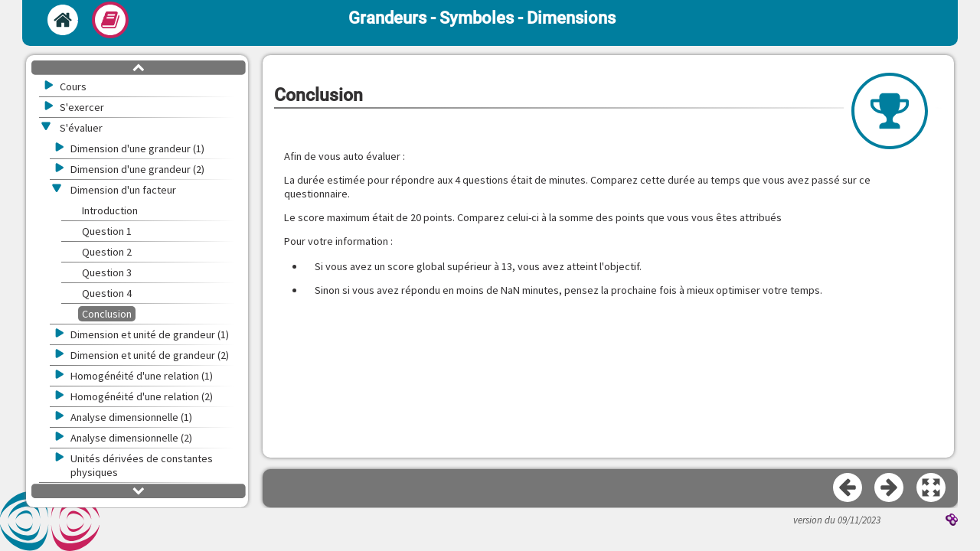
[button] (932, 488)
